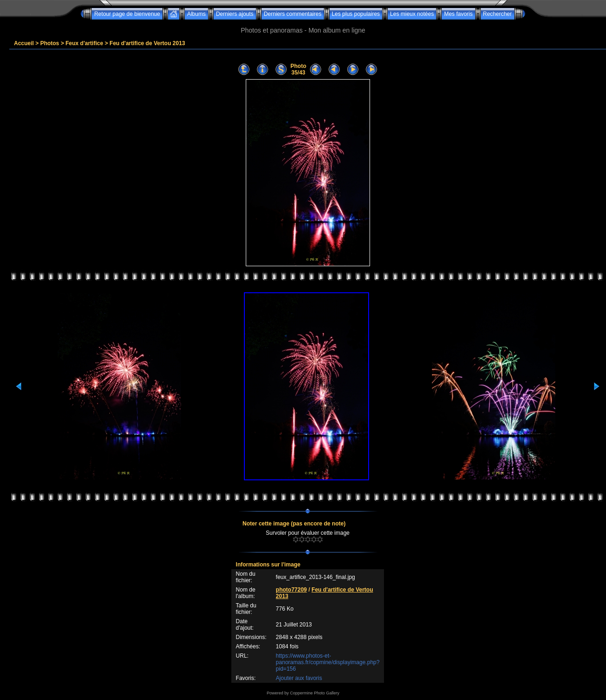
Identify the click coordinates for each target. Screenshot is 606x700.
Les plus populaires (356, 14)
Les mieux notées (412, 14)
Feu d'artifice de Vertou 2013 (147, 43)
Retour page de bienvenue (127, 14)
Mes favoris (458, 14)
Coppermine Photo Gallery (315, 693)
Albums (196, 14)
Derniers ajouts (235, 14)
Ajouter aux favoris (299, 678)
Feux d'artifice (84, 43)
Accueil (24, 43)
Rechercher (498, 14)
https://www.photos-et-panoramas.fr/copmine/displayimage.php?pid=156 (328, 662)
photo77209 (292, 590)
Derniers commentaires (293, 14)
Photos (50, 43)
